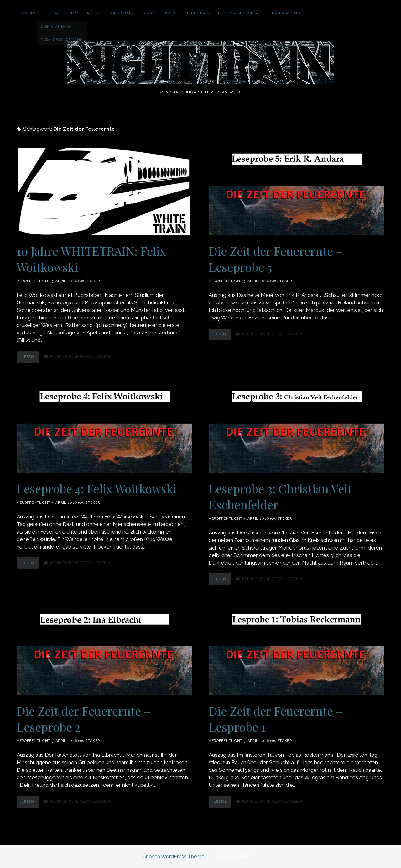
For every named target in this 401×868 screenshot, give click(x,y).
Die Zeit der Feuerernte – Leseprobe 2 (104, 651)
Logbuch (30, 13)
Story (149, 13)
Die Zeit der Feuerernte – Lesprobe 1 (296, 651)
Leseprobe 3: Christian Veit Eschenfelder (296, 429)
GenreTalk (122, 13)
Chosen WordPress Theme (173, 857)
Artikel (94, 13)
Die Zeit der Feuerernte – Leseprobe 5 (296, 192)
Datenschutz (286, 13)
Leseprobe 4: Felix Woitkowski (104, 429)
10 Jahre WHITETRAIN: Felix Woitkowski (104, 192)
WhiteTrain (197, 13)
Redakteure (61, 13)
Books (170, 13)
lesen (31, 358)
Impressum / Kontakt (241, 13)
